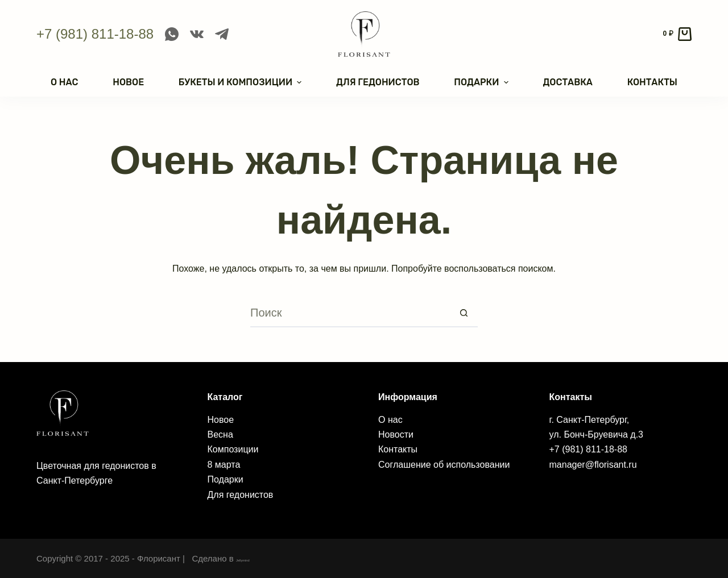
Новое (221, 420)
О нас (390, 420)
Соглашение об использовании (444, 465)
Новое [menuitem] (128, 82)
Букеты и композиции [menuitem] (241, 82)
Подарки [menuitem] (482, 82)
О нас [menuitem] (64, 82)
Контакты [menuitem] (652, 82)
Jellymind (254, 558)
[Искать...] (350, 313)
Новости (396, 434)
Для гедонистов (241, 495)
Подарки (226, 479)
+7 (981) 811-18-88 (95, 34)
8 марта (224, 465)
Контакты (398, 449)
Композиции (233, 449)
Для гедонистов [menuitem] (378, 82)
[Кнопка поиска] (464, 313)
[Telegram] (222, 34)
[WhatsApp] (172, 34)
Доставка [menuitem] (568, 82)
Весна (220, 434)
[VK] (197, 34)
